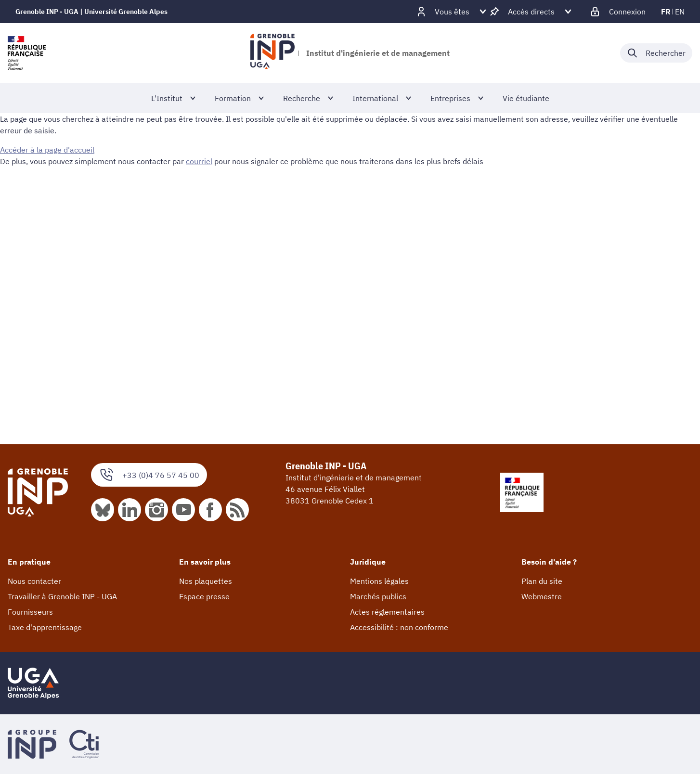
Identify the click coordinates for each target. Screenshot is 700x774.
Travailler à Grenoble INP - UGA (62, 596)
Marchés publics (378, 596)
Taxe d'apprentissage (45, 627)
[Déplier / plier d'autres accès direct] (531, 12)
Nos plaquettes (206, 581)
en (680, 12)
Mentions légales (379, 581)
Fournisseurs (30, 612)
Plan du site (542, 581)
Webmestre (542, 596)
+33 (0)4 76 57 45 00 (149, 475)
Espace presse (204, 596)
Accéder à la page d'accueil (47, 150)
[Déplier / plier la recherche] (656, 53)
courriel (199, 161)
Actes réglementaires (387, 612)
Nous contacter (34, 581)
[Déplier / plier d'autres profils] (452, 12)
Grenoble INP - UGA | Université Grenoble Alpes (91, 12)
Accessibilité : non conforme (399, 627)
